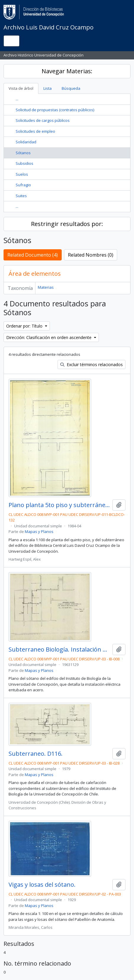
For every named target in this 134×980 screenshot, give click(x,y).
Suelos (22, 174)
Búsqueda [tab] (71, 88)
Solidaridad (26, 142)
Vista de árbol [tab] (21, 88)
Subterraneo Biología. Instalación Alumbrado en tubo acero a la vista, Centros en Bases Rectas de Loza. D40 (59, 650)
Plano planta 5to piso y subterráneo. (59, 505)
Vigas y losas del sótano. (42, 885)
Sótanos (23, 153)
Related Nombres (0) (91, 255)
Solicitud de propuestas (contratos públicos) (55, 110)
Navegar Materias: (67, 71)
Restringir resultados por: (67, 224)
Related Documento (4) (33, 255)
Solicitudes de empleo (35, 131)
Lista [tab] (48, 88)
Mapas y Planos (39, 531)
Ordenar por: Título (25, 326)
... (17, 99)
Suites (21, 196)
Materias (46, 287)
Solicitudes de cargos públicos (43, 120)
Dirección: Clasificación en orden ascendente (49, 337)
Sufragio (23, 185)
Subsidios (24, 163)
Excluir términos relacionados (91, 364)
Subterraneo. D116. (36, 754)
